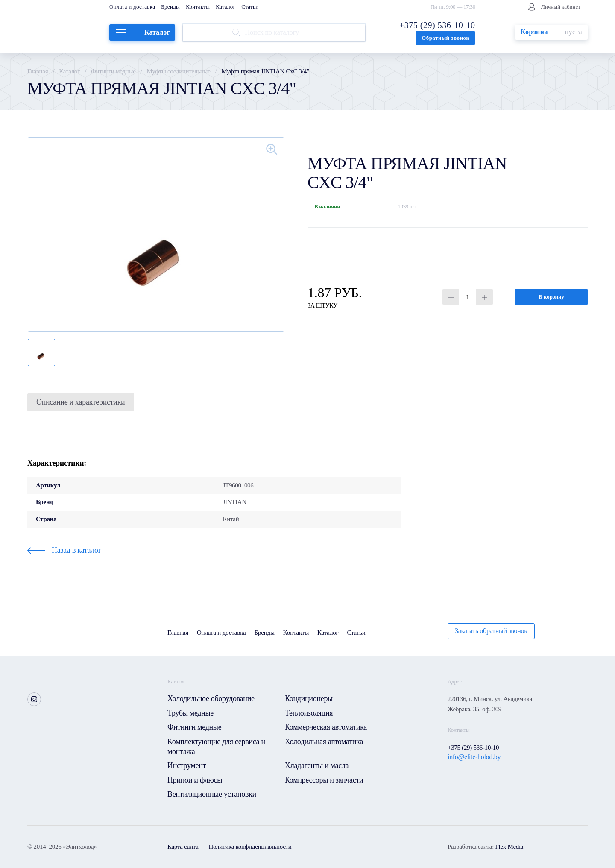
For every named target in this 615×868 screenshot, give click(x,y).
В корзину (551, 297)
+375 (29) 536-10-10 (437, 25)
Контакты (198, 7)
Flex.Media (509, 847)
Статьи (250, 7)
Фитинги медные (113, 71)
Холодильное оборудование (211, 698)
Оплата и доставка (132, 7)
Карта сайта (183, 847)
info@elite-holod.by (474, 757)
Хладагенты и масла (317, 765)
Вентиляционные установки (212, 794)
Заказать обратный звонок (491, 631)
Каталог (225, 7)
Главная (38, 71)
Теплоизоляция (309, 713)
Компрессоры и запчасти (324, 780)
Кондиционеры (309, 698)
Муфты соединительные (179, 71)
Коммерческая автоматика (326, 727)
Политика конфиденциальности (250, 847)
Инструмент (187, 765)
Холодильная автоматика (324, 742)
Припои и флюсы (195, 780)
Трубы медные (190, 713)
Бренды (170, 7)
